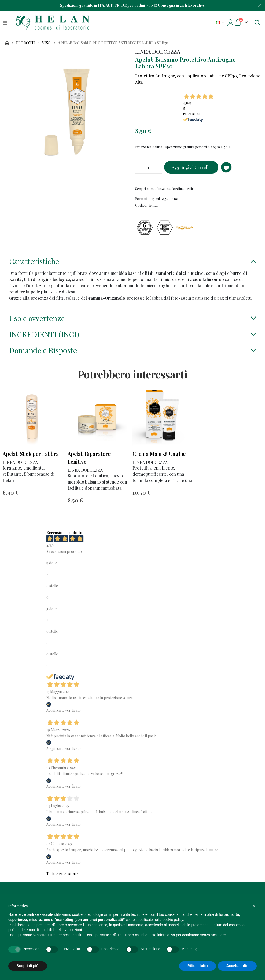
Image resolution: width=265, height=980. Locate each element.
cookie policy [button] (173, 920)
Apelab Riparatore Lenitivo (89, 465)
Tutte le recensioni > (62, 882)
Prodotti (25, 43)
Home (7, 43)
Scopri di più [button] (28, 966)
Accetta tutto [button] (237, 966)
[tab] (132, 266)
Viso (46, 43)
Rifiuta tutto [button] (198, 966)
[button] (254, 906)
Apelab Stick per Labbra (31, 461)
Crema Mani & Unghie (159, 461)
